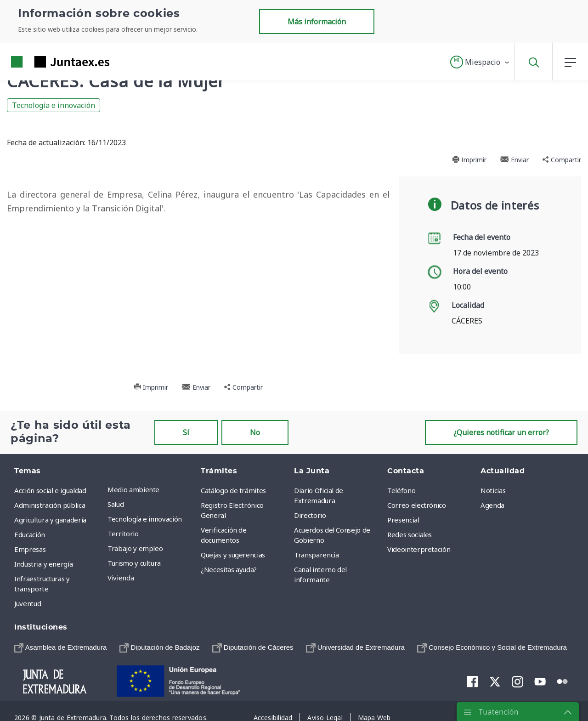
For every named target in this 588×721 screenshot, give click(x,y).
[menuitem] (60, 647)
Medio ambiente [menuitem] (133, 489)
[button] (480, 62)
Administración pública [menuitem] (50, 505)
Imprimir (469, 160)
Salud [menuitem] (116, 504)
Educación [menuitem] (30, 534)
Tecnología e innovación (54, 105)
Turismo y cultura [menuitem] (134, 563)
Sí (186, 432)
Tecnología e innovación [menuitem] (145, 519)
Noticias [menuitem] (493, 490)
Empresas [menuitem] (30, 549)
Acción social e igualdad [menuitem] (50, 490)
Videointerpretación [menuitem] (419, 549)
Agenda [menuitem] (492, 505)
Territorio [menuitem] (123, 534)
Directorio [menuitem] (310, 515)
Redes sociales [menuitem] (410, 534)
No (255, 432)
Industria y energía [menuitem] (43, 564)
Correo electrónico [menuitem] (417, 505)
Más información (317, 22)
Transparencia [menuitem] (316, 555)
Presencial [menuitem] (403, 520)
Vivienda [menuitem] (121, 578)
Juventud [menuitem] (28, 603)
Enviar (514, 160)
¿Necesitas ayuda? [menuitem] (229, 569)
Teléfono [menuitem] (401, 490)
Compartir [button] (562, 160)
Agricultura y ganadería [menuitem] (50, 520)
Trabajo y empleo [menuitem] (135, 548)
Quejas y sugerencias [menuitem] (233, 555)
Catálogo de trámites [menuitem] (233, 490)
